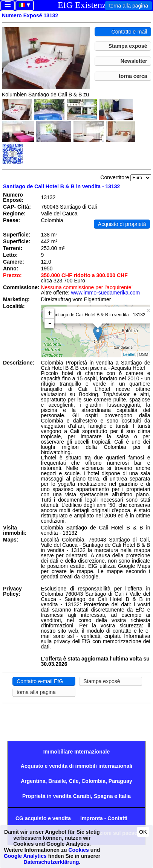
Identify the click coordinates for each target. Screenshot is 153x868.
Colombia (93, 781)
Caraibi (82, 796)
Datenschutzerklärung (51, 862)
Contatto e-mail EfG (40, 681)
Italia (125, 796)
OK (143, 832)
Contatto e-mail (129, 32)
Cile (74, 781)
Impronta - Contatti (104, 818)
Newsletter (134, 61)
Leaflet (129, 354)
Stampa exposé (128, 46)
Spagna (103, 796)
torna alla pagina (129, 6)
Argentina (33, 781)
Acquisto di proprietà (122, 224)
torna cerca (133, 76)
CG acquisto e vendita (43, 818)
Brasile (57, 781)
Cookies (78, 850)
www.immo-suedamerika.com (105, 293)
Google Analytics (25, 856)
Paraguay (120, 781)
